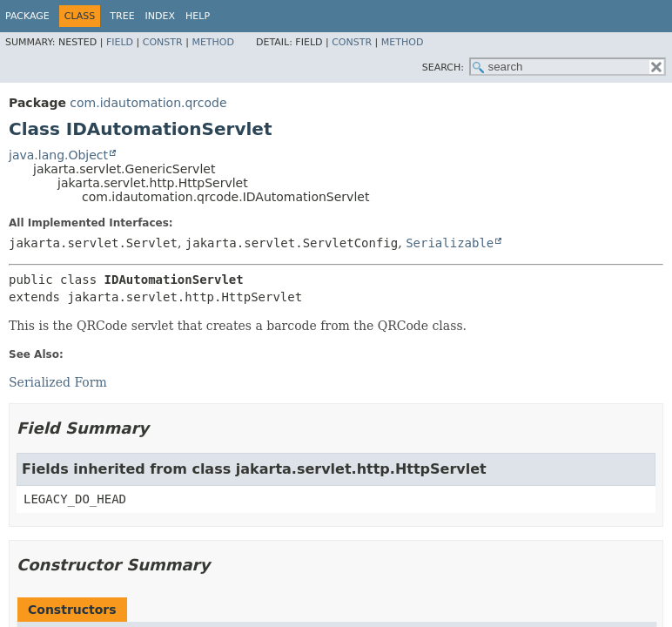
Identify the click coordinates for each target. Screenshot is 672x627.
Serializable (450, 243)
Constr (163, 42)
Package (27, 16)
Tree (122, 16)
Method (213, 42)
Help (198, 16)
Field (120, 42)
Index (160, 16)
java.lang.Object (58, 155)
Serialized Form (58, 382)
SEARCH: (443, 67)
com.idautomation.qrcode (148, 103)
